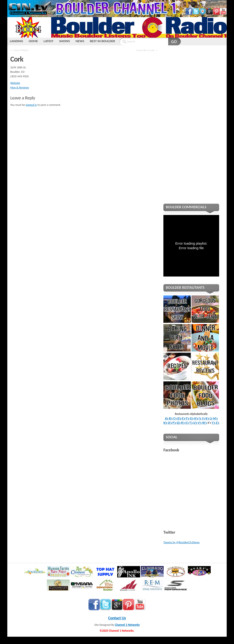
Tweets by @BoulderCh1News (181, 542)
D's (179, 418)
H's (196, 418)
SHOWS (65, 41)
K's (207, 418)
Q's (179, 423)
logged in (31, 105)
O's (170, 423)
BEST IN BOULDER (102, 41)
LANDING (16, 41)
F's (187, 418)
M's (215, 418)
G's (192, 418)
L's (211, 418)
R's (183, 423)
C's (175, 418)
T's (191, 423)
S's (187, 423)
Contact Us (117, 618)
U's (195, 423)
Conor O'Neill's (21, 50)
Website (15, 83)
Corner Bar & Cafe (145, 50)
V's (200, 423)
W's (205, 423)
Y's (213, 423)
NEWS (80, 41)
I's (200, 418)
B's (171, 418)
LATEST (49, 41)
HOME (33, 41)
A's (167, 418)
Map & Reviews (20, 87)
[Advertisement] (191, 127)
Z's (218, 423)
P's (174, 423)
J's (203, 418)
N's (165, 423)
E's (184, 418)
